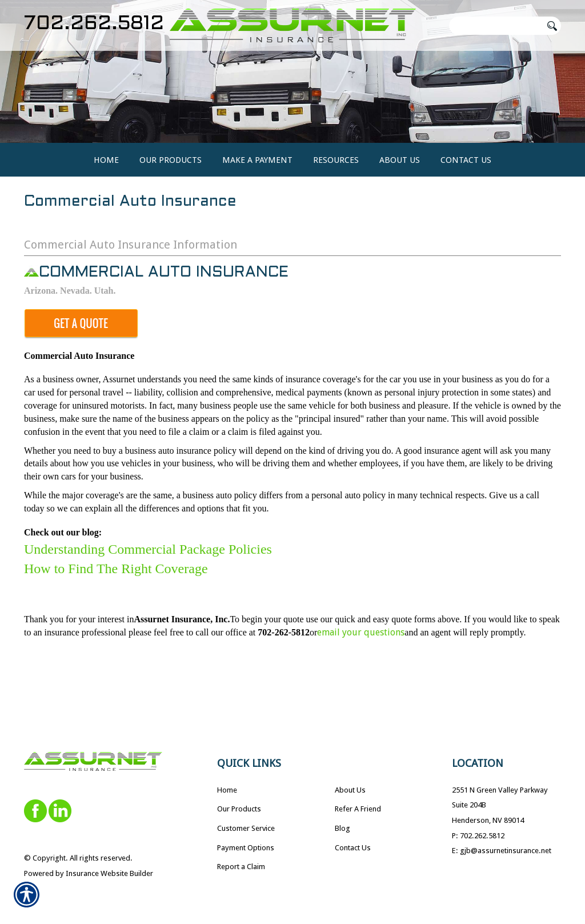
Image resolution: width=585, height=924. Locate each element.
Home (227, 789)
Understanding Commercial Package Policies (148, 593)
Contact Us (353, 847)
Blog (342, 828)
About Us (350, 789)
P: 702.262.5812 (478, 835)
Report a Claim (241, 867)
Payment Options (246, 847)
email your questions (361, 677)
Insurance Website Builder (109, 873)
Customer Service (246, 828)
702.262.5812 (94, 24)
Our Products (239, 809)
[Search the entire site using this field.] (495, 26)
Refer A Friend (358, 809)
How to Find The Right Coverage (116, 613)
